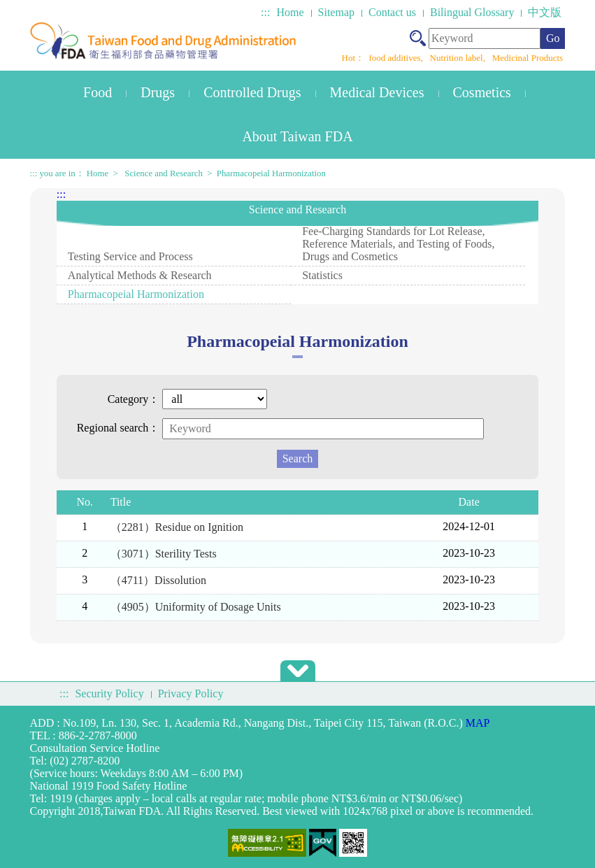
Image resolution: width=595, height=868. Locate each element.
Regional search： (119, 428)
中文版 (545, 12)
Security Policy (109, 693)
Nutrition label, (459, 58)
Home (290, 12)
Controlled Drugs (252, 92)
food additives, (397, 58)
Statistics (322, 275)
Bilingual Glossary (472, 12)
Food (98, 92)
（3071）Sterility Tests (164, 554)
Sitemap (336, 12)
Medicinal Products (528, 58)
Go (553, 38)
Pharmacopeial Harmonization (271, 173)
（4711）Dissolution (158, 580)
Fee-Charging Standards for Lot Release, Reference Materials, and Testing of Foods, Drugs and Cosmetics (398, 244)
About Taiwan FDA (297, 136)
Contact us (392, 12)
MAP (478, 723)
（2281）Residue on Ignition (177, 527)
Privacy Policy (191, 693)
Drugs (158, 92)
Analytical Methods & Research (140, 275)
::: (265, 12)
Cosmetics (482, 92)
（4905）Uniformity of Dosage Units (196, 607)
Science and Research (164, 173)
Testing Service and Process (130, 256)
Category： (134, 399)
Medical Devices (377, 92)
